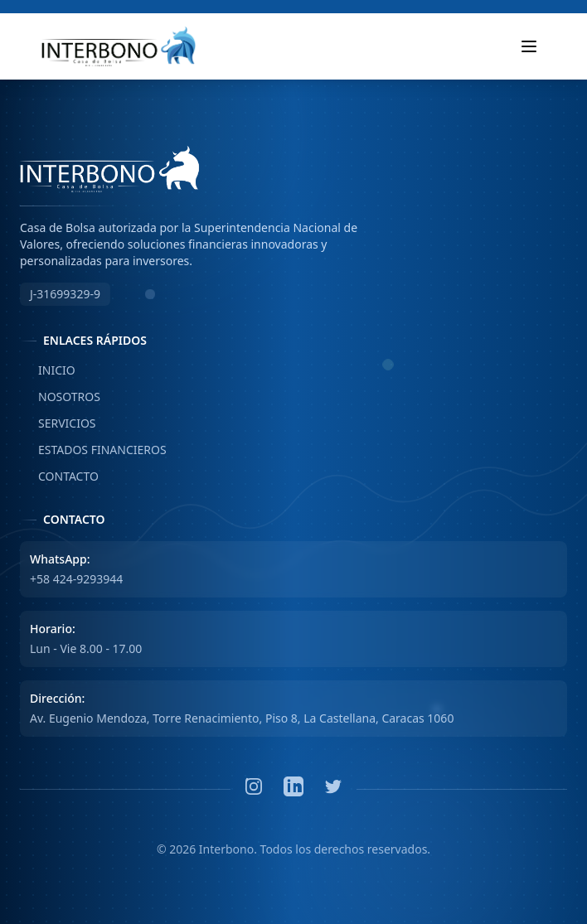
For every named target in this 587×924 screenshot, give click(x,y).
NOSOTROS (60, 397)
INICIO (48, 370)
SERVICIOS (58, 423)
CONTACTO (59, 477)
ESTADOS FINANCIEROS (93, 450)
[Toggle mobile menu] (529, 46)
